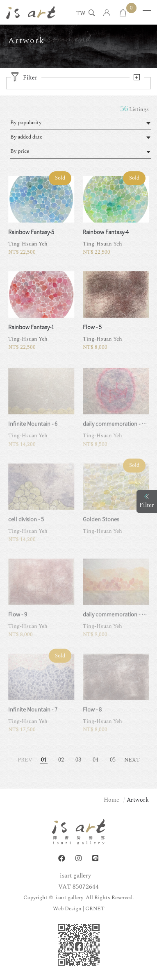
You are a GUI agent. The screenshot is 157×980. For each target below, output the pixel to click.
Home (111, 800)
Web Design (67, 909)
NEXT (132, 760)
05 (113, 760)
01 (44, 760)
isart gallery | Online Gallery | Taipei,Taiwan (31, 12)
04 (96, 760)
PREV (25, 760)
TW (81, 14)
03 (78, 760)
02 (61, 760)
